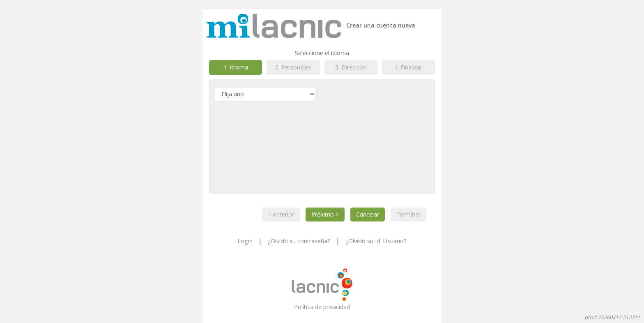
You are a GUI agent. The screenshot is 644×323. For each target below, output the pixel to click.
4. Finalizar (408, 67)
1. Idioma (236, 67)
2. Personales (293, 67)
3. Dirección (351, 67)
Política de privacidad (322, 307)
